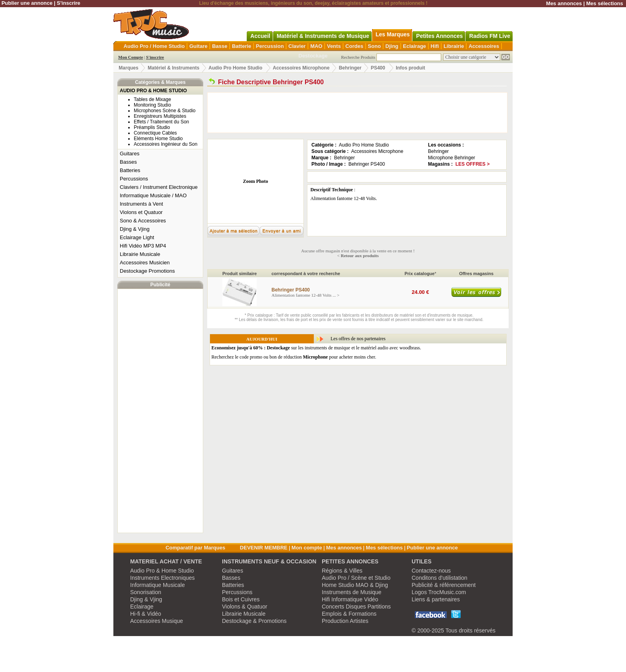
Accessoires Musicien (145, 263)
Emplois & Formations (349, 614)
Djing (392, 46)
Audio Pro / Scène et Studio (356, 578)
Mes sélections (605, 3)
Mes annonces (564, 3)
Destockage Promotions (147, 271)
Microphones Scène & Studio (165, 111)
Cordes (354, 46)
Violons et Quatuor (141, 212)
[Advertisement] (160, 411)
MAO (316, 46)
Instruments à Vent (141, 204)
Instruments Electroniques (162, 578)
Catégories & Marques (160, 82)
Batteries (130, 170)
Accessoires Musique (156, 621)
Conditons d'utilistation (440, 578)
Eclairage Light (137, 237)
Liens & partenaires (436, 599)
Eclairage (414, 46)
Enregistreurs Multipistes (160, 116)
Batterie (242, 46)
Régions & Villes (342, 571)
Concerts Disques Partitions (356, 607)
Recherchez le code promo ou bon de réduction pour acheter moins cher (293, 357)
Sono (374, 46)
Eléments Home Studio (158, 139)
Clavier (297, 46)
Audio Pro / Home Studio (154, 46)
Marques (128, 68)
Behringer (350, 68)
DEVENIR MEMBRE (264, 548)
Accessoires (484, 46)
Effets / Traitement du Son (161, 122)
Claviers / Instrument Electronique (159, 187)
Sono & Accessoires (143, 221)
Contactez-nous (431, 571)
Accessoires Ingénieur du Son (165, 144)
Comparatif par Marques (196, 548)
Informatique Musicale (157, 585)
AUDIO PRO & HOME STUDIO (153, 91)
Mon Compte (131, 57)
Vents (334, 46)
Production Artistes (345, 621)
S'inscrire (68, 3)
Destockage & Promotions (254, 621)
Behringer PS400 (367, 164)
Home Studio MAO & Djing (355, 585)
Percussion (270, 46)
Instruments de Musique (352, 592)
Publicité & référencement (444, 585)
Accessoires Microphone (301, 68)
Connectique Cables (155, 133)
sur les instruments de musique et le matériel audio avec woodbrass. (316, 348)
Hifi (435, 46)
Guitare (198, 46)
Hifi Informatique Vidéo (350, 599)
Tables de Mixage (152, 99)
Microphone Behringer (452, 158)
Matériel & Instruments (173, 68)
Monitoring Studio (152, 105)
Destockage (313, 56)
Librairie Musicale (140, 254)
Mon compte (307, 548)
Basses (128, 162)
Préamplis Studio (152, 127)
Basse (220, 46)
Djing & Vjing (135, 229)
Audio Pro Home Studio (235, 68)
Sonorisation (146, 592)
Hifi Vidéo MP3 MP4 (143, 246)
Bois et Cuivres (241, 599)
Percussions (134, 179)
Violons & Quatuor (245, 607)
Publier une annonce (27, 3)
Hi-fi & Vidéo (146, 614)
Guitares (130, 154)
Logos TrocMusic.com (439, 592)
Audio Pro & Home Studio (162, 571)
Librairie (454, 46)
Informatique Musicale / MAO (153, 195)
